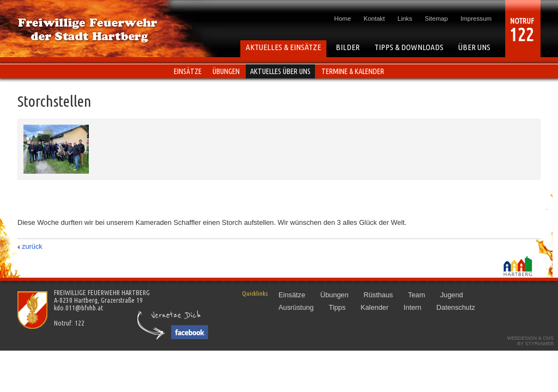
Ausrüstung (296, 307)
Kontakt (374, 19)
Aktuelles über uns (280, 71)
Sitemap (436, 19)
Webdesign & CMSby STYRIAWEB (530, 341)
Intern (412, 307)
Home (342, 19)
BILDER (348, 47)
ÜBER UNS (474, 47)
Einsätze (188, 71)
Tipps (337, 307)
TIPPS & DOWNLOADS (409, 47)
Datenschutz (456, 307)
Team (417, 295)
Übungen (226, 71)
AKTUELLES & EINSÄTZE (283, 47)
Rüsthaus (378, 295)
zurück (32, 246)
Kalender (375, 307)
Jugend (452, 295)
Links (405, 19)
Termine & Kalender (353, 71)
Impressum (476, 19)
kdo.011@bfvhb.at (78, 308)
